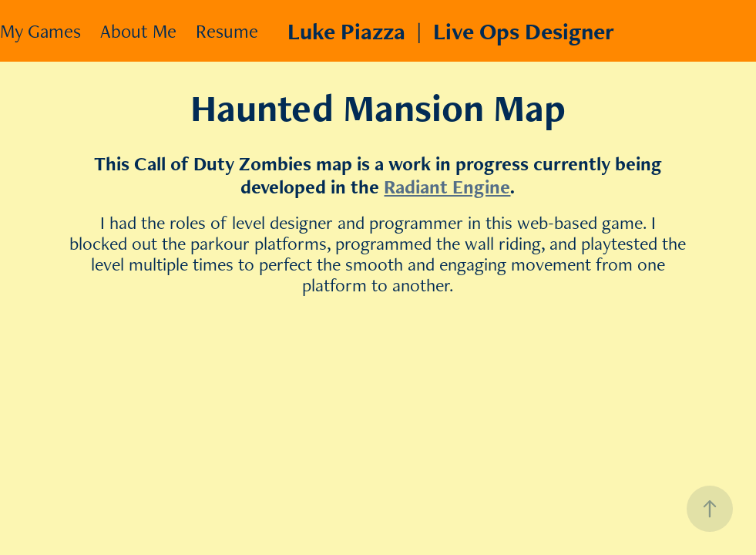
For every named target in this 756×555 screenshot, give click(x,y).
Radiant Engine (447, 187)
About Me (138, 31)
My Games (40, 31)
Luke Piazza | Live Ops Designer (451, 31)
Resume (227, 31)
